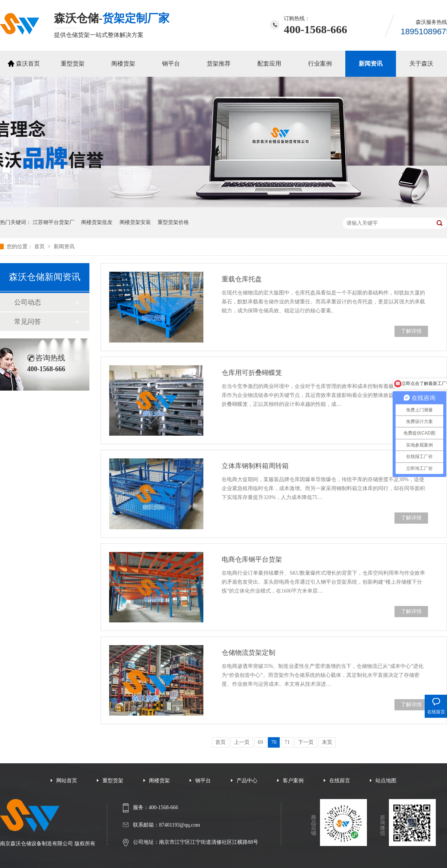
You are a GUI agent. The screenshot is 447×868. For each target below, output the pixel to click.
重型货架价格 (173, 222)
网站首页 (67, 781)
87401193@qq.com (180, 825)
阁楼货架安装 (135, 222)
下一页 (306, 742)
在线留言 (340, 781)
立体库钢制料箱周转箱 (255, 466)
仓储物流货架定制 (248, 653)
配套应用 (269, 64)
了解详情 (411, 331)
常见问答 (28, 322)
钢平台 (171, 64)
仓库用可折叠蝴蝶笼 (252, 373)
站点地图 (386, 781)
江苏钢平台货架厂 (54, 222)
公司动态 (28, 302)
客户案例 (293, 781)
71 (287, 742)
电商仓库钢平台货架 (252, 559)
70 (274, 742)
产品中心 (247, 781)
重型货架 (73, 64)
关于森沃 (421, 64)
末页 (327, 742)
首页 (40, 247)
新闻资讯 (371, 64)
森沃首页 (28, 64)
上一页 (242, 742)
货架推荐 (219, 64)
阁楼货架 (123, 64)
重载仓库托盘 (242, 279)
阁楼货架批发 (97, 222)
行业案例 (320, 64)
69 (260, 742)
